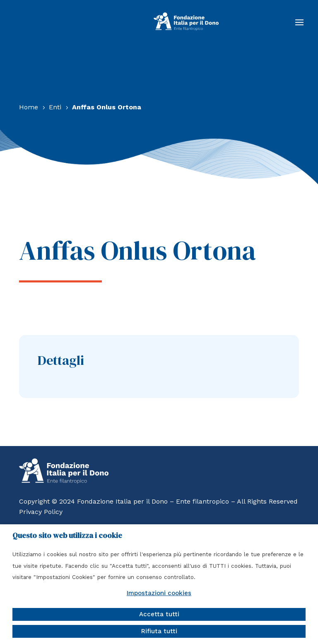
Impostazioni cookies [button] (159, 593)
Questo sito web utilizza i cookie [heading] (67, 535)
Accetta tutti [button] (159, 614)
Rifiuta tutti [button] (159, 631)
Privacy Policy (41, 512)
